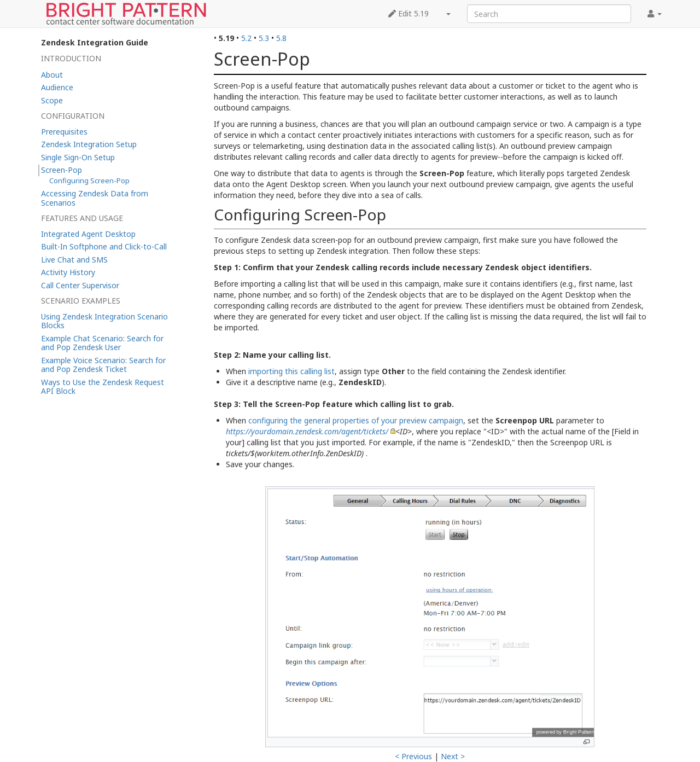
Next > (453, 756)
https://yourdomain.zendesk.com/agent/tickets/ (307, 431)
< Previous (413, 756)
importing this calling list (291, 371)
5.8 (281, 38)
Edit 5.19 (409, 13)
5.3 (264, 38)
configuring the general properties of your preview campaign (356, 420)
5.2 (246, 38)
